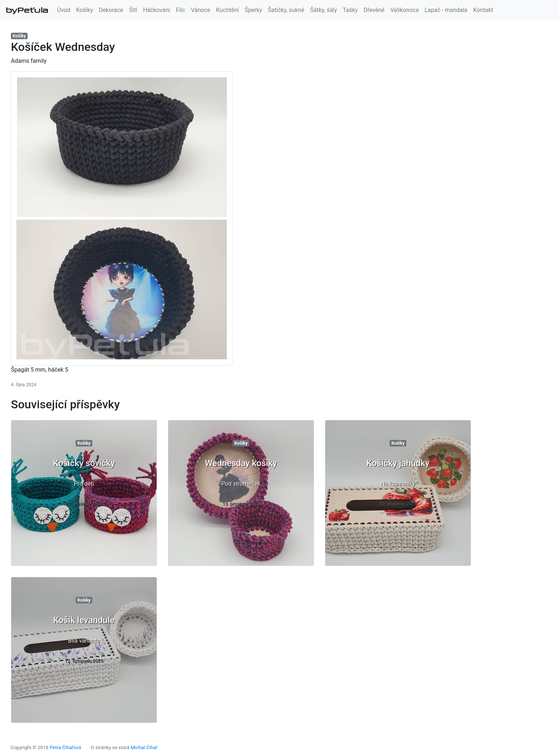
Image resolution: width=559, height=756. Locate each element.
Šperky (253, 10)
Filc (180, 10)
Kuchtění (228, 10)
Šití (133, 10)
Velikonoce (405, 10)
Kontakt (483, 10)
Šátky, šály (323, 10)
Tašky (350, 10)
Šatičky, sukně (286, 10)
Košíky (85, 10)
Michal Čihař (144, 747)
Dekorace (111, 10)
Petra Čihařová (66, 747)
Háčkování (157, 10)
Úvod (64, 10)
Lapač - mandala (446, 10)
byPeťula (27, 10)
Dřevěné (374, 10)
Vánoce (200, 10)
